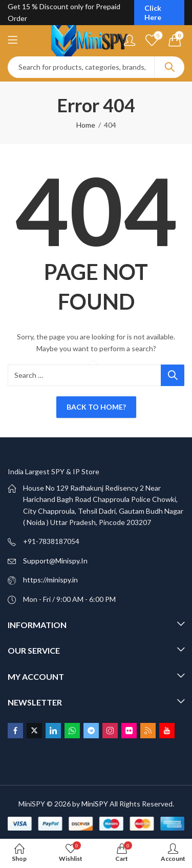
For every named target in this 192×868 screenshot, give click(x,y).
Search (169, 67)
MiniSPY (95, 804)
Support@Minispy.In (55, 561)
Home (86, 125)
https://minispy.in (50, 580)
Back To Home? (96, 407)
